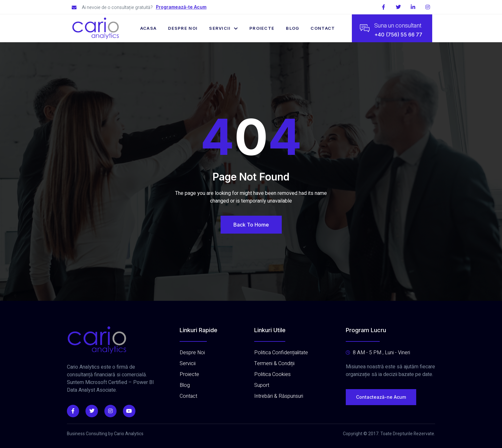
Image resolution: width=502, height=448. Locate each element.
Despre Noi (183, 28)
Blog (292, 28)
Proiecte (262, 28)
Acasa (149, 28)
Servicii (223, 28)
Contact (323, 28)
